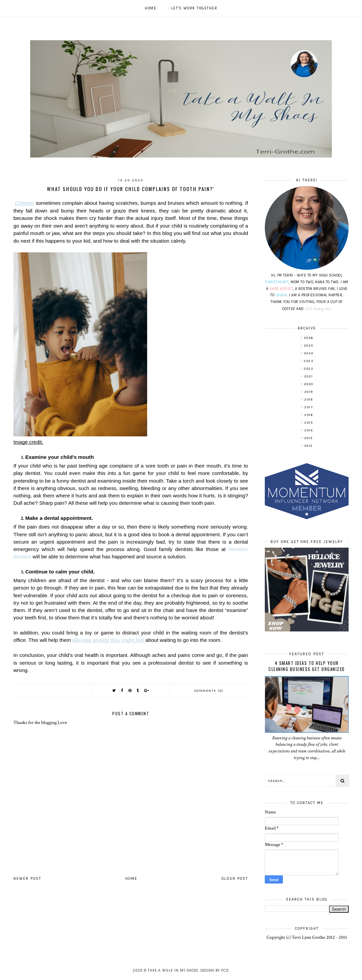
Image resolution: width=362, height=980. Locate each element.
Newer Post (27, 879)
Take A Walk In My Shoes (173, 970)
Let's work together (194, 8)
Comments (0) (209, 691)
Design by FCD (215, 970)
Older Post (235, 879)
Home (150, 8)
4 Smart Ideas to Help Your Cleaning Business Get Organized (307, 666)
